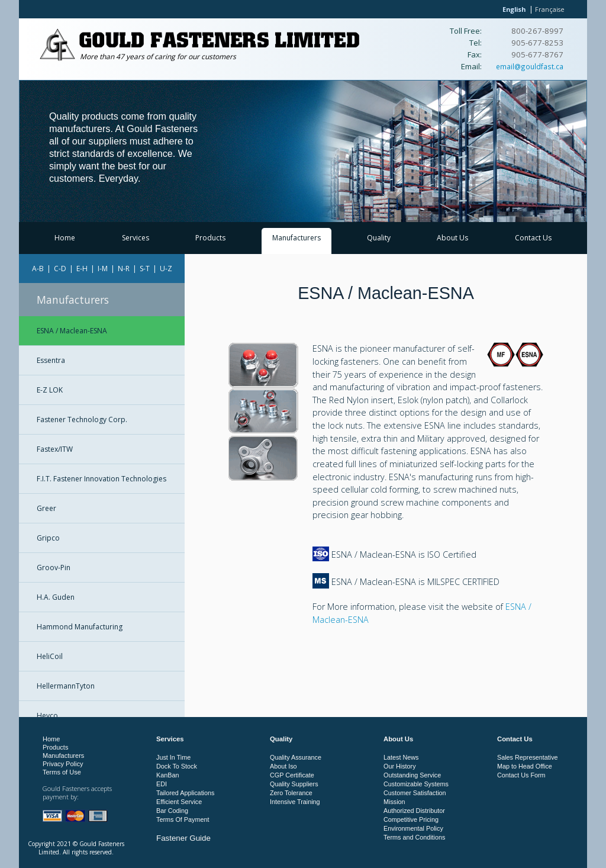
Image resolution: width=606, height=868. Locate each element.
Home (65, 238)
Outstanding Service (412, 775)
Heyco (47, 716)
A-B (38, 269)
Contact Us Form (521, 775)
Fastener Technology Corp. (82, 419)
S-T (145, 269)
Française (550, 9)
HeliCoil (50, 656)
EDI (162, 784)
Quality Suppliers (294, 784)
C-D (60, 269)
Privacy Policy (63, 764)
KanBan (167, 775)
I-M (103, 269)
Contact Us (533, 238)
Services (136, 238)
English (514, 9)
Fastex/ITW (55, 449)
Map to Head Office (525, 766)
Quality (379, 238)
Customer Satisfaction (415, 793)
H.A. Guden (56, 597)
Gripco (48, 538)
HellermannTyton (66, 686)
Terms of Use (62, 772)
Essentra (51, 360)
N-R (124, 269)
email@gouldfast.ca (530, 66)
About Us (452, 238)
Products (210, 238)
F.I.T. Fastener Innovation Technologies (101, 479)
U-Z (166, 269)
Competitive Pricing (411, 819)
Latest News (401, 757)
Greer (46, 508)
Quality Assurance (296, 757)
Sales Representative (528, 757)
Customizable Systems (416, 784)
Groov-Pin (54, 568)
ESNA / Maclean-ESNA (72, 331)
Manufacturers (296, 238)
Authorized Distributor (414, 811)
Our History (400, 766)
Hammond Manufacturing (80, 627)
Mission (394, 802)
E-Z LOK (50, 390)
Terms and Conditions (414, 837)
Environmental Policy (413, 828)
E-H (82, 269)
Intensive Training (295, 802)
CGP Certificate (292, 775)
